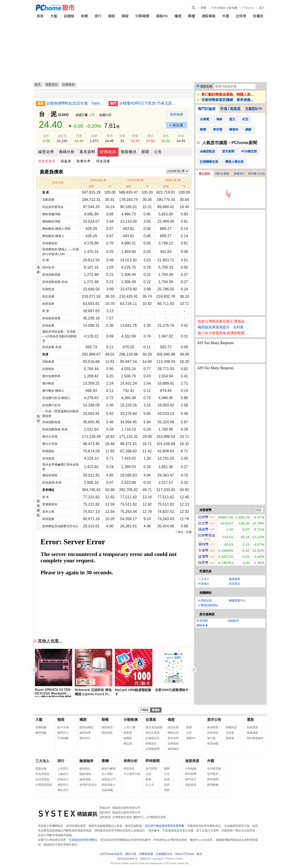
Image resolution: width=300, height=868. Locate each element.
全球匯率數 (214, 769)
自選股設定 (153, 738)
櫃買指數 (41, 733)
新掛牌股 (213, 727)
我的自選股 (222, 174)
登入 (262, 8)
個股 (171, 720)
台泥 (102, 115)
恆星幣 (203, 562)
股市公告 (214, 720)
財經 (167, 785)
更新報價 (176, 114)
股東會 (230, 738)
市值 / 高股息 (230, 109)
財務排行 (63, 779)
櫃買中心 (63, 733)
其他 (167, 779)
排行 (98, 16)
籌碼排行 (63, 785)
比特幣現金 (207, 535)
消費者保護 (146, 854)
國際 (167, 769)
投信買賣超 (42, 779)
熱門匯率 (213, 774)
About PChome (185, 854)
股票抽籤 (213, 744)
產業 (148, 779)
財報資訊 (151, 744)
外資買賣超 (42, 774)
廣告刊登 (131, 854)
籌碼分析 (67, 152)
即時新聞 (153, 761)
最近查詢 (204, 174)
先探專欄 (107, 790)
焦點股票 (191, 785)
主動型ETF (254, 109)
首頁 (40, 16)
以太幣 (203, 523)
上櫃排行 (63, 774)
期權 (191, 16)
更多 (259, 510)
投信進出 (235, 584)
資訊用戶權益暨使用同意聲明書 (165, 826)
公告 (158, 152)
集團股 (128, 738)
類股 (125, 16)
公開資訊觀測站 (208, 605)
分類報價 (142, 16)
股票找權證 (86, 727)
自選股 (69, 16)
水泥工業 (82, 115)
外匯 (226, 16)
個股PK (162, 16)
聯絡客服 (202, 625)
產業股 (128, 733)
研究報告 (129, 769)
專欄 (105, 761)
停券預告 (213, 733)
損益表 (66, 161)
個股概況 (129, 152)
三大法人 (204, 579)
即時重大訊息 (257, 174)
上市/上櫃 (129, 727)
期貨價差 (107, 733)
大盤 (54, 16)
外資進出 (204, 584)
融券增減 (85, 779)
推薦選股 (252, 733)
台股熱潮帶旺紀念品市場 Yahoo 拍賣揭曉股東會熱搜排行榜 (76, 103)
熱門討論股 (207, 109)
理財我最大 (109, 785)
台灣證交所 (205, 601)
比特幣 (241, 16)
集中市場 (63, 727)
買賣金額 (41, 769)
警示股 (211, 738)
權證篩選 (85, 733)
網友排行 (63, 790)
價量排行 (239, 174)
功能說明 (233, 621)
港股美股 (209, 16)
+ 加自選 (176, 125)
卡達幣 (203, 550)
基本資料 (87, 152)
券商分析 (131, 761)
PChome (248, 8)
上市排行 (63, 769)
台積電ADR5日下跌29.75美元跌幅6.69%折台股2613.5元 (148, 103)
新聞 (203, 8)
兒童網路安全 (164, 854)
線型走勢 (46, 152)
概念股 (128, 744)
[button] (194, 670)
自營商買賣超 (44, 785)
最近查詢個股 (154, 727)
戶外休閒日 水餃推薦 (224, 8)
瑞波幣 (203, 529)
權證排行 (85, 738)
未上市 (150, 785)
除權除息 (231, 727)
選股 (112, 16)
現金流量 (103, 161)
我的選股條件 (255, 738)
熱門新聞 (151, 769)
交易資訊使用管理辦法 (83, 840)
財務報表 (108, 152)
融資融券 (235, 579)
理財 (167, 790)
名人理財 (107, 774)
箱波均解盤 (109, 769)
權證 (178, 16)
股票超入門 (109, 779)
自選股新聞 (153, 749)
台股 (148, 774)
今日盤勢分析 (132, 774)
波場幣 (203, 556)
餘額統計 (85, 769)
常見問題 (202, 621)
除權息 (258, 16)
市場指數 (63, 738)
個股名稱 (206, 86)
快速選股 (252, 727)
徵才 (199, 854)
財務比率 (84, 161)
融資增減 (85, 774)
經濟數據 (213, 785)
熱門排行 (191, 779)
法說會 (230, 733)
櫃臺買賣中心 (237, 601)
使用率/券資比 (88, 785)
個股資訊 (52, 85)
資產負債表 (47, 161)
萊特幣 (204, 544)
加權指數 (41, 727)
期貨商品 (107, 727)
